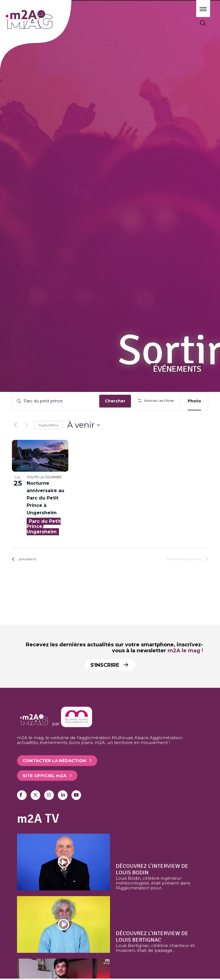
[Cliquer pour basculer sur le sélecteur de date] (84, 442)
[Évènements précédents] (15, 442)
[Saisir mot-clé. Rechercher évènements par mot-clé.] (57, 401)
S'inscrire (109, 665)
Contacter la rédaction (54, 779)
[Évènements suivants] (26, 442)
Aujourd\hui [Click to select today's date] (48, 441)
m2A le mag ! (185, 651)
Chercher (117, 401)
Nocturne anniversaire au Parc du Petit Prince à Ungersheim (46, 515)
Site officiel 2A (45, 794)
